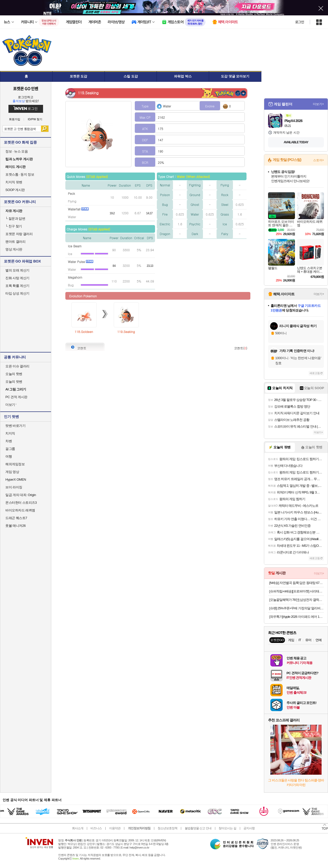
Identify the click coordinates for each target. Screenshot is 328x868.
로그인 (300, 22)
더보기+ (318, 104)
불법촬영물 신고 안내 (198, 828)
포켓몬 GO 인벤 (26, 88)
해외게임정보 (15, 464)
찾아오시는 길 (227, 828)
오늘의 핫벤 (14, 374)
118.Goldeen (84, 332)
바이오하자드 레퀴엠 (20, 510)
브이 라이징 (14, 487)
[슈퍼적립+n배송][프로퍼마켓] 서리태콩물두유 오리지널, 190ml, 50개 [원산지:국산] (297, 591)
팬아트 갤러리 (15, 242)
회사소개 (78, 828)
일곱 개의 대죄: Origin (21, 495)
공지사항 (249, 828)
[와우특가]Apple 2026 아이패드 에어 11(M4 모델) (297, 617)
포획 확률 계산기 (17, 286)
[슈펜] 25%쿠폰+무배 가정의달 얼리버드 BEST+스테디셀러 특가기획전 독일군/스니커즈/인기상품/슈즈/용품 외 (297, 608)
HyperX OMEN (16, 480)
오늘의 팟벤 (14, 382)
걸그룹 (10, 449)
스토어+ (319, 160)
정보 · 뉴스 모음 (17, 151)
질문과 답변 (15, 219)
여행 (9, 456)
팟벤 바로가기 (15, 426)
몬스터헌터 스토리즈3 (21, 503)
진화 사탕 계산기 (17, 278)
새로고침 (315, 373)
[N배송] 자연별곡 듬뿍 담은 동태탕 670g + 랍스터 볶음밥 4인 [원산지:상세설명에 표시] (297, 583)
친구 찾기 (14, 226)
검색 (45, 129)
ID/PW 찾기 (35, 119)
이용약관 (115, 828)
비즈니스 (96, 828)
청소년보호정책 (167, 828)
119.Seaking (126, 332)
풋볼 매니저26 (16, 526)
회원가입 (15, 119)
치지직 (10, 433)
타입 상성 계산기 (17, 293)
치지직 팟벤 (14, 182)
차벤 (9, 441)
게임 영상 (12, 472)
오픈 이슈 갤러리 (17, 366)
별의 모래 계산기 (17, 270)
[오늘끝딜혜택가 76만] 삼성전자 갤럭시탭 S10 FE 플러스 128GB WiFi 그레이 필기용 (297, 600)
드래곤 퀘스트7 (16, 518)
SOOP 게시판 (15, 190)
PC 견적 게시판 (16, 397)
